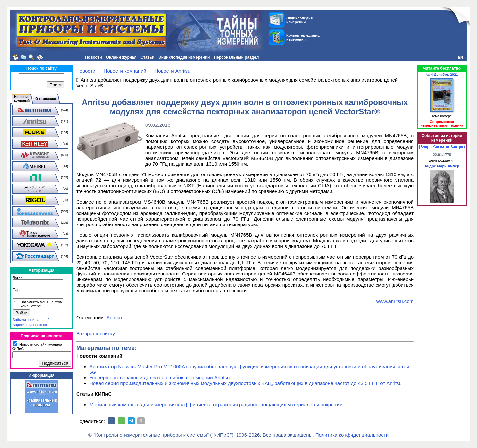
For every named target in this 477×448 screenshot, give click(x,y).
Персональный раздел (236, 57)
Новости (93, 57)
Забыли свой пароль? (31, 320)
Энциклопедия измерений (184, 57)
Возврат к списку (96, 334)
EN (461, 57)
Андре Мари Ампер (442, 166)
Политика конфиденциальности (352, 435)
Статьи (147, 57)
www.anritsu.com (395, 301)
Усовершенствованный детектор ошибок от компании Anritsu (159, 378)
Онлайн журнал (121, 57)
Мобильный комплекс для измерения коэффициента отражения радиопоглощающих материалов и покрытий (216, 404)
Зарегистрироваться (30, 325)
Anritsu (114, 317)
